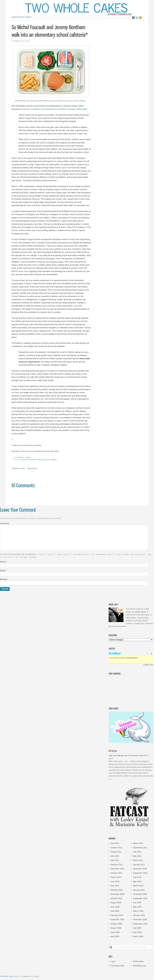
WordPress (27, 976)
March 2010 (138, 885)
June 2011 (115, 856)
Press (22, 17)
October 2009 (116, 898)
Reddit (54, 460)
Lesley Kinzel (140, 612)
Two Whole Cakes (7, 976)
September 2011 (140, 847)
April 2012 (115, 843)
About (15, 17)
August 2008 (116, 928)
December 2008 (117, 919)
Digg (49, 460)
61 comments (19, 457)
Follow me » (149, 664)
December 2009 (117, 894)
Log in (113, 961)
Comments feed (117, 965)
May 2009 (137, 907)
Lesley (17, 41)
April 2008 (115, 936)
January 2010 (139, 890)
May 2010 (137, 881)
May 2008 (137, 932)
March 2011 (138, 860)
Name (3, 561)
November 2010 (140, 868)
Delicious (42, 460)
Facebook (33, 460)
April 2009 (115, 911)
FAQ (28, 17)
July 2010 (137, 877)
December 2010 (117, 868)
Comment (4, 523)
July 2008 (137, 928)
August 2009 (116, 902)
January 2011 (139, 864)
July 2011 (137, 851)
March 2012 (138, 843)
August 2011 (116, 851)
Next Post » (33, 468)
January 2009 (139, 915)
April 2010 (115, 885)
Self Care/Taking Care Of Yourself (123, 755)
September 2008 (140, 923)
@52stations (132, 657)
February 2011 (117, 864)
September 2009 (140, 898)
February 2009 (117, 915)
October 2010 (116, 873)
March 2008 (138, 936)
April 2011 (115, 860)
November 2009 (140, 894)
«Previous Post (18, 468)
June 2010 (115, 881)
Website (4, 579)
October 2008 (116, 923)
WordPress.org (139, 965)
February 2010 (117, 890)
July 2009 (137, 902)
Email (3, 570)
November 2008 (140, 919)
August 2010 (116, 877)
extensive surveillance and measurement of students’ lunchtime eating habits (54, 109)
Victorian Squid (124, 690)
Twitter (25, 460)
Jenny (36, 976)
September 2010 (140, 873)
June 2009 (115, 907)
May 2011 (137, 856)
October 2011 (116, 847)
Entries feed (138, 961)
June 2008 (115, 932)
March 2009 (138, 911)
